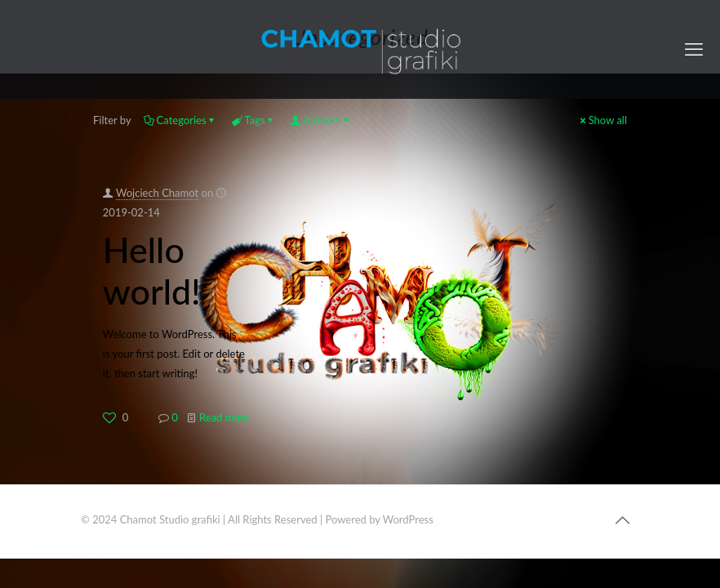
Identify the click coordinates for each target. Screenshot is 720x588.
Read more (224, 417)
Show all (602, 120)
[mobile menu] (694, 49)
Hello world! (152, 270)
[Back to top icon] (622, 519)
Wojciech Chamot (157, 193)
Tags (254, 120)
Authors (321, 120)
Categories (180, 120)
